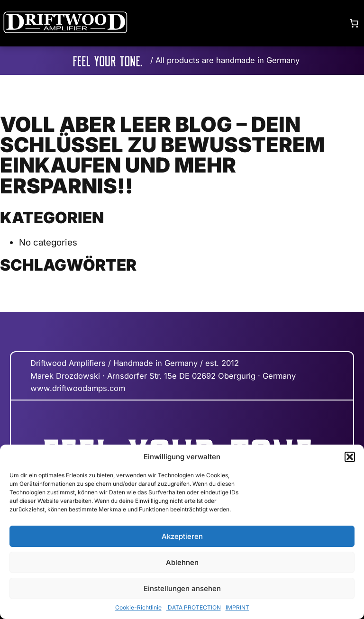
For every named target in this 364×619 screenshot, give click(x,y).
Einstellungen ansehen (182, 588)
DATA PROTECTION (194, 607)
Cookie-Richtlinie (138, 607)
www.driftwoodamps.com (78, 388)
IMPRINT (237, 607)
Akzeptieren (182, 536)
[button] (350, 457)
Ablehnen (182, 562)
